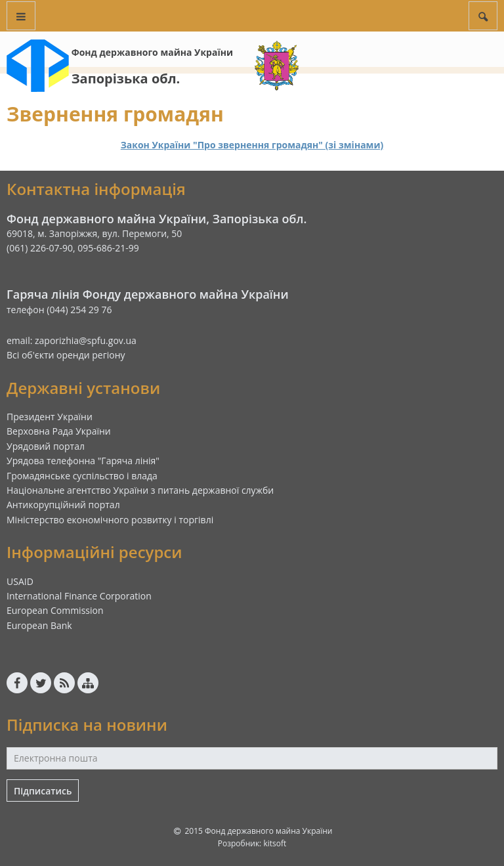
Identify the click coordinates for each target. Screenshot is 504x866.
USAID (20, 581)
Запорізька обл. (126, 78)
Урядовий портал (46, 446)
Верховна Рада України (59, 431)
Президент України (50, 417)
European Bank (39, 625)
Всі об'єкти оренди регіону (66, 355)
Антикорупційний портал (63, 505)
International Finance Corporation (79, 596)
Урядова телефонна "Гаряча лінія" (83, 461)
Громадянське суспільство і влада (82, 476)
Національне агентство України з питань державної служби (140, 490)
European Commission (55, 610)
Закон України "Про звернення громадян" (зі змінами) (252, 145)
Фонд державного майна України (152, 52)
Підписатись (43, 791)
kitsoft (275, 843)
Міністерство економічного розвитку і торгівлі (110, 520)
